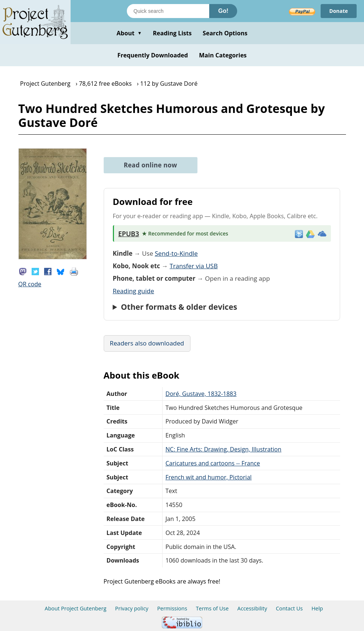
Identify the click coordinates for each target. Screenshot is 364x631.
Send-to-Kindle (176, 253)
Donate (338, 11)
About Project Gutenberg (76, 608)
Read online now (151, 165)
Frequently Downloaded (153, 55)
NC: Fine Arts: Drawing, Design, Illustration (223, 449)
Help (317, 608)
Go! (223, 11)
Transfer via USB (194, 266)
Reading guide (134, 291)
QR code (30, 284)
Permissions (172, 608)
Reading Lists (172, 33)
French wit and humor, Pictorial (208, 477)
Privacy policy (132, 608)
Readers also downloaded (147, 343)
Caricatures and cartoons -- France (213, 463)
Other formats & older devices (179, 307)
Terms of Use (212, 608)
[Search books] (168, 11)
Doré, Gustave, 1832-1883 (201, 394)
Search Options (225, 33)
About (129, 33)
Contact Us (289, 608)
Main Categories (223, 55)
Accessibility (252, 608)
